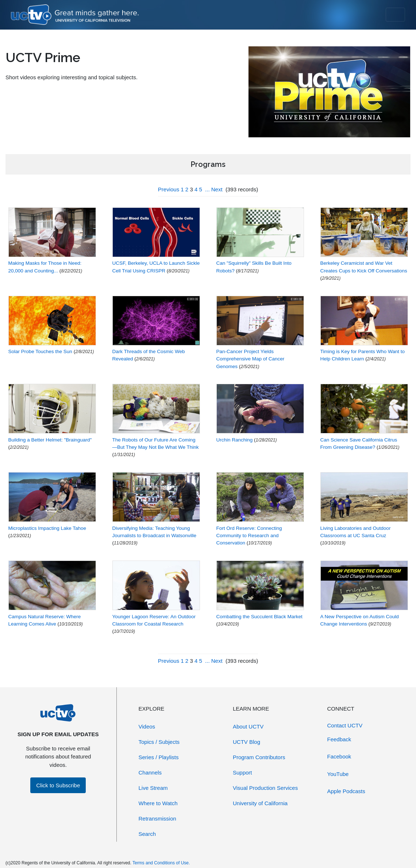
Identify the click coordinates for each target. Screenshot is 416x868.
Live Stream (153, 788)
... (207, 189)
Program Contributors (259, 757)
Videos (147, 726)
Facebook (339, 756)
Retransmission (157, 819)
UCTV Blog (246, 742)
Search (147, 834)
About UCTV (248, 726)
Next (217, 189)
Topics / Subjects (159, 742)
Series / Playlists (159, 757)
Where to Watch (158, 803)
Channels (150, 773)
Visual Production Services (265, 788)
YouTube (338, 774)
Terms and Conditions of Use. (161, 863)
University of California (260, 803)
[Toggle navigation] (395, 15)
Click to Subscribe (58, 785)
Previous (169, 189)
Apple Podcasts (346, 791)
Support (242, 773)
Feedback (339, 739)
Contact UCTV (345, 725)
